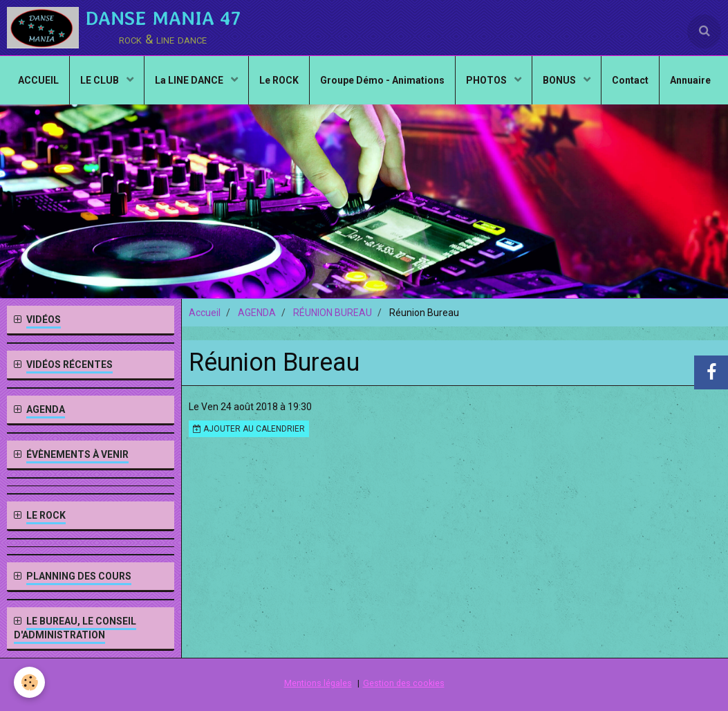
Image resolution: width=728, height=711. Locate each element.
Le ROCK (279, 80)
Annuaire (690, 80)
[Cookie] (29, 682)
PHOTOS (487, 80)
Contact (630, 80)
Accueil (205, 313)
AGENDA (257, 313)
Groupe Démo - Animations (382, 80)
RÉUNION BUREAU (333, 313)
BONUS (560, 80)
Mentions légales (318, 683)
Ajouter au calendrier (249, 429)
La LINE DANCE (190, 80)
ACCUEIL (38, 80)
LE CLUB (101, 80)
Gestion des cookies (404, 683)
